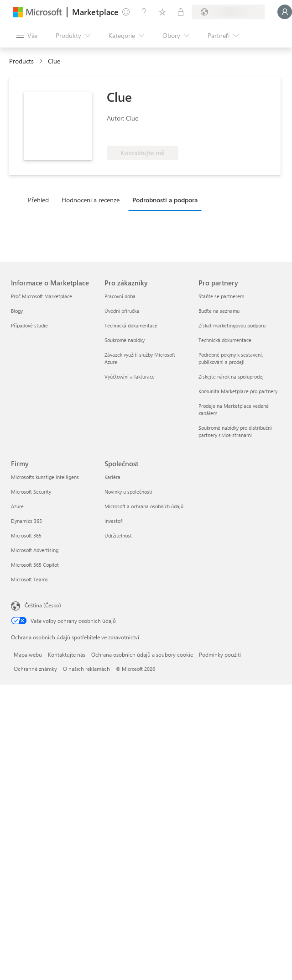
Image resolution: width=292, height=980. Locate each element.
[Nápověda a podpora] (144, 12)
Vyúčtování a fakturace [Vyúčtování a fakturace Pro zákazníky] (130, 377)
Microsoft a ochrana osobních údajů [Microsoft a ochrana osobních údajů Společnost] (144, 506)
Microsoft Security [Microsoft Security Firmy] (31, 492)
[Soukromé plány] (181, 12)
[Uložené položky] (162, 12)
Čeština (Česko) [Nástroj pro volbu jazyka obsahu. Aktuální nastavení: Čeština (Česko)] (43, 605)
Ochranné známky (35, 669)
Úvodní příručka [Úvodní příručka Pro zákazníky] (122, 311)
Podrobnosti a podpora (165, 200)
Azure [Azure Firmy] (17, 506)
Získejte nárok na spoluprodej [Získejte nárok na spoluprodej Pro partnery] (231, 377)
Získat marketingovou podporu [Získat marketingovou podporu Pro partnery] (232, 325)
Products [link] (21, 61)
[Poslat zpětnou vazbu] (126, 12)
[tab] (41, 200)
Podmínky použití (220, 654)
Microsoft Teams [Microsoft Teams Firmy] (29, 579)
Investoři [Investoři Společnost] (114, 521)
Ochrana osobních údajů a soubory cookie (142, 654)
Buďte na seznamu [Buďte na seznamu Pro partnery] (219, 311)
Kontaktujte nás (67, 654)
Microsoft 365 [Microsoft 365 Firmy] (26, 535)
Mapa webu (28, 654)
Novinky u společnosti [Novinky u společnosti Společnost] (128, 492)
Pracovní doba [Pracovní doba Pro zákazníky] (120, 296)
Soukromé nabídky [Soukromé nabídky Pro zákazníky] (125, 340)
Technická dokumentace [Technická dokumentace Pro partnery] (225, 340)
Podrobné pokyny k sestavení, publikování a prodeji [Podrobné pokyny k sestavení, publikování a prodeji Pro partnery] (231, 358)
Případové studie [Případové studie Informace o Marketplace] (29, 325)
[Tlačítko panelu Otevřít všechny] (27, 36)
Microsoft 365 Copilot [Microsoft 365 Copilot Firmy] (35, 565)
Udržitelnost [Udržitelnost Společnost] (118, 535)
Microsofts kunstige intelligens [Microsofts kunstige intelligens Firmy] (45, 477)
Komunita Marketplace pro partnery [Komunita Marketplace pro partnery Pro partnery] (238, 391)
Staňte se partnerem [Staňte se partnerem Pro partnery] (221, 296)
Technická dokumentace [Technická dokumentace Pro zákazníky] (131, 325)
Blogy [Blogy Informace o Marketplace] (17, 311)
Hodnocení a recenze (91, 200)
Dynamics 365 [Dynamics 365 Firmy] (26, 521)
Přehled (38, 200)
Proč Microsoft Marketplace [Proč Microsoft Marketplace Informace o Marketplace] (42, 296)
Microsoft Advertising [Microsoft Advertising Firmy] (35, 550)
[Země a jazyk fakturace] (228, 12)
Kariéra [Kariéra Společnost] (112, 477)
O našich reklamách (86, 669)
